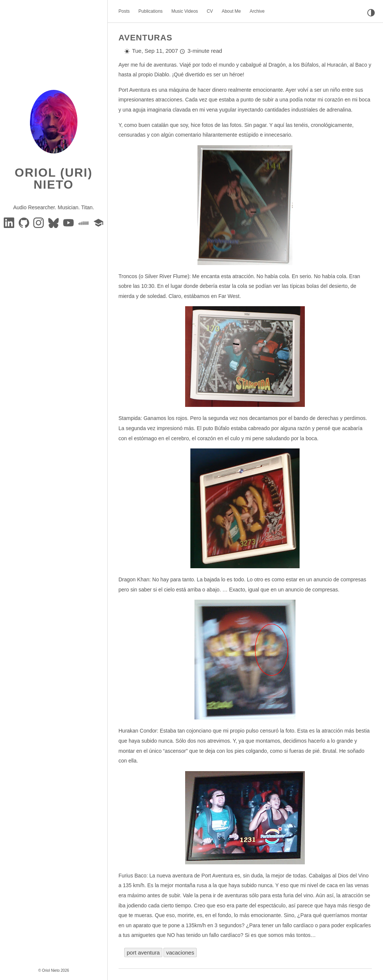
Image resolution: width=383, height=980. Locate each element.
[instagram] (39, 222)
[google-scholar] (98, 222)
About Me (231, 11)
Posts (124, 11)
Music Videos (185, 11)
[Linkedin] (10, 222)
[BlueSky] (54, 222)
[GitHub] (25, 222)
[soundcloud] (84, 222)
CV (210, 11)
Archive (257, 11)
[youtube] (69, 222)
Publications (151, 11)
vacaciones (180, 952)
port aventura (143, 952)
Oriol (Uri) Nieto (53, 179)
